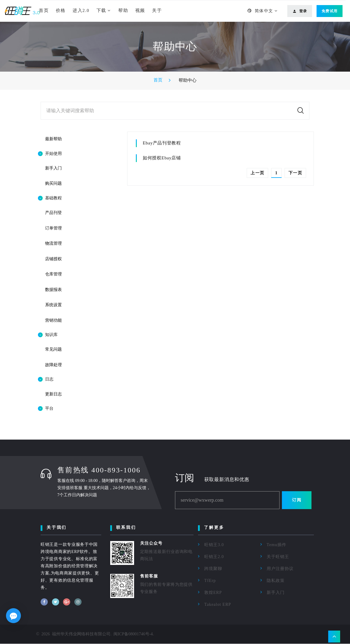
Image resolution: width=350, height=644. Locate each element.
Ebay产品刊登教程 (162, 143)
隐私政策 (276, 581)
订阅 (297, 500)
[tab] (75, 154)
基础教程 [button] (50, 198)
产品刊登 (53, 213)
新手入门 (53, 168)
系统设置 (53, 305)
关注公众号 (151, 544)
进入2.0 (81, 10)
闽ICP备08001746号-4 (133, 634)
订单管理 (53, 228)
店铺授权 (53, 259)
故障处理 (53, 365)
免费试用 (330, 11)
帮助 (123, 10)
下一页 (295, 173)
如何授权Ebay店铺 (162, 158)
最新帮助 (53, 139)
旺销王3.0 (214, 545)
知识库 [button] (48, 335)
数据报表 (53, 290)
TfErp (210, 581)
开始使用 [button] (50, 154)
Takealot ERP (218, 605)
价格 (61, 10)
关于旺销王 (278, 557)
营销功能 (53, 320)
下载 (101, 10)
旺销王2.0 (214, 557)
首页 (44, 10)
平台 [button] (46, 409)
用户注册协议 (280, 569)
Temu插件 (277, 545)
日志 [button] (46, 380)
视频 (140, 10)
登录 (300, 11)
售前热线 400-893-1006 (99, 470)
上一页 (257, 173)
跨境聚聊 (213, 569)
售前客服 (149, 576)
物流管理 (53, 243)
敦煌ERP (213, 593)
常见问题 (53, 350)
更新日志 (53, 394)
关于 (157, 10)
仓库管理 (53, 274)
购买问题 (53, 183)
